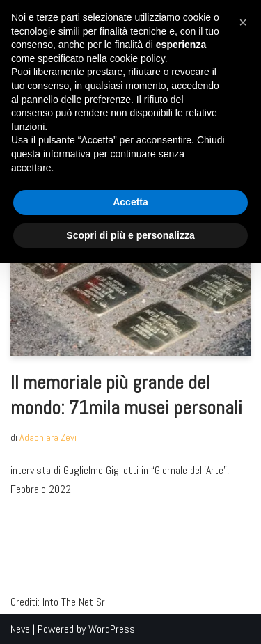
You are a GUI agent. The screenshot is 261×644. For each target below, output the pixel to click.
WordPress (112, 629)
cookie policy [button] (137, 58)
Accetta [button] (130, 202)
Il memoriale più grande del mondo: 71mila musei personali (126, 395)
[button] (243, 22)
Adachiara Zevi (48, 437)
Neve (20, 629)
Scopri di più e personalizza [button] (130, 235)
